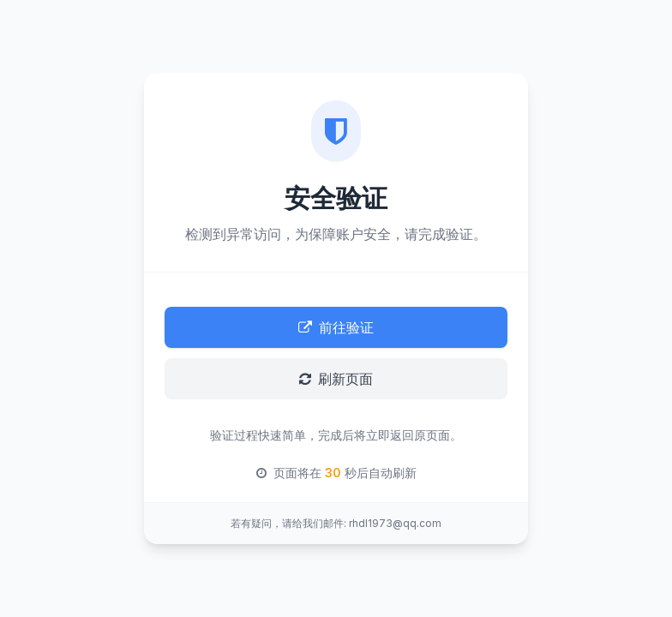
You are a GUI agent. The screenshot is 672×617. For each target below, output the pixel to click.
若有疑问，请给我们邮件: (288, 523)
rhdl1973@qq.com (395, 523)
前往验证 (336, 327)
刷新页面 (336, 379)
